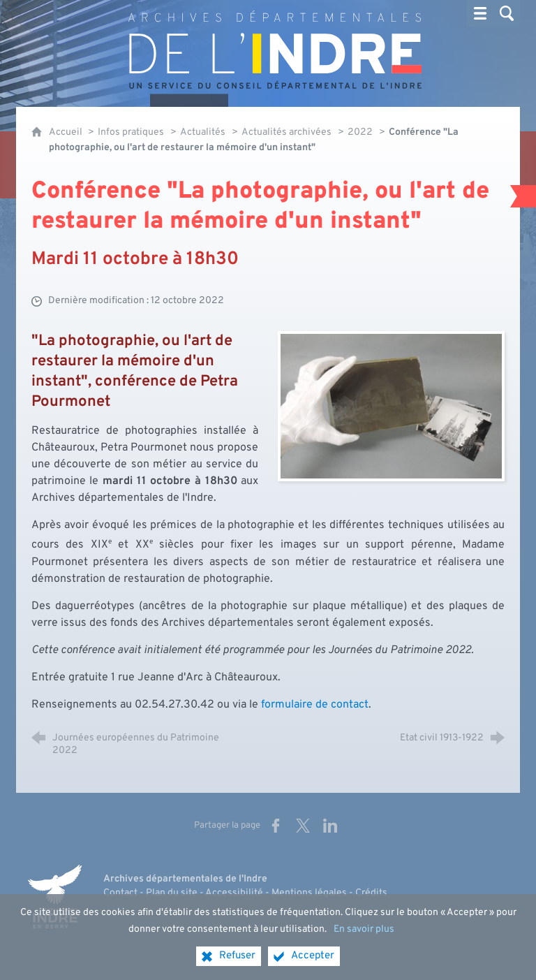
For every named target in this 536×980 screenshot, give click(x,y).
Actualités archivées (286, 132)
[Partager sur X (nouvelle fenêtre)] (303, 826)
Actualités (203, 132)
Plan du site (172, 893)
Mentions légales (309, 893)
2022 (360, 132)
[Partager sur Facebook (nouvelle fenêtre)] (276, 826)
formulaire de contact (315, 705)
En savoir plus (364, 942)
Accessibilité (234, 893)
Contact (120, 893)
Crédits (371, 893)
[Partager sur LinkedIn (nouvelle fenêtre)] (330, 826)
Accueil (67, 132)
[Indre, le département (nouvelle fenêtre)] (54, 897)
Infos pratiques (131, 132)
